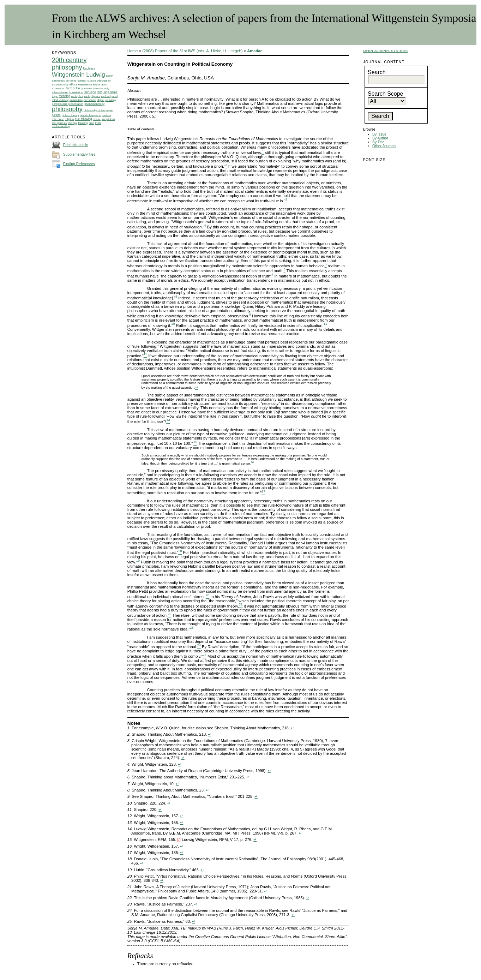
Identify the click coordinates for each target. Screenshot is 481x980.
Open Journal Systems (385, 51)
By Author (380, 138)
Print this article (76, 145)
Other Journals (384, 146)
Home (133, 51)
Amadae (255, 51)
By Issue (379, 134)
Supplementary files (79, 154)
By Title (378, 142)
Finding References (79, 164)
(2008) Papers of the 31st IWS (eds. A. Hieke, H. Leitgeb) (192, 51)
